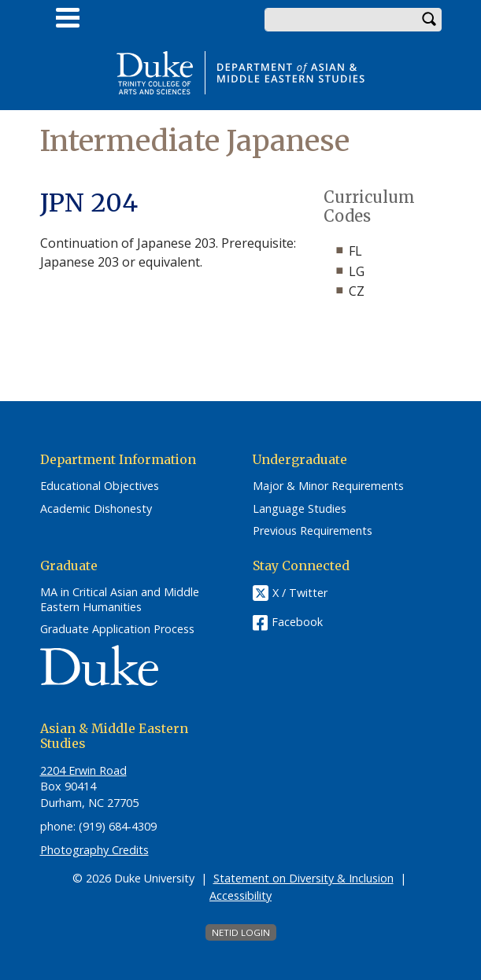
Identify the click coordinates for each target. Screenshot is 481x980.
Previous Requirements (313, 531)
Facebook (297, 622)
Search (430, 20)
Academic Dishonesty (96, 509)
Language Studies (300, 509)
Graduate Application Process (117, 629)
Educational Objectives (100, 486)
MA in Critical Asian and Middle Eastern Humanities (120, 600)
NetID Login (241, 932)
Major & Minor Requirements (328, 486)
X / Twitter (300, 593)
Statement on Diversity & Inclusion (303, 878)
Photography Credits (94, 850)
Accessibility (240, 895)
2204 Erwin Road (83, 770)
